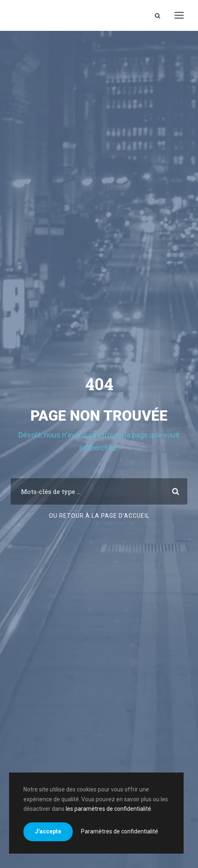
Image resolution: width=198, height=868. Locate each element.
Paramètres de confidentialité (120, 831)
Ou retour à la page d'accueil (99, 516)
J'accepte (48, 831)
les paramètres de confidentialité (108, 809)
